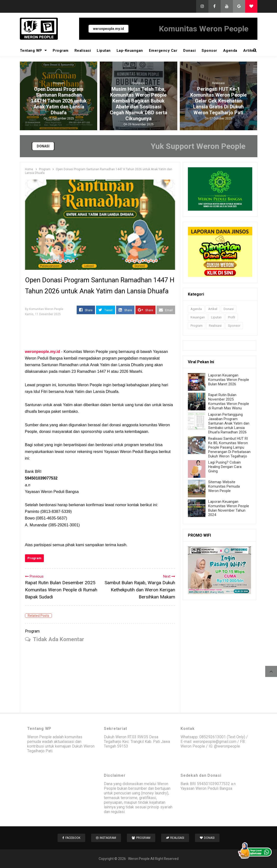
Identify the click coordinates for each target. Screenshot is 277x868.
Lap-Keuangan (130, 51)
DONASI (43, 146)
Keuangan (198, 317)
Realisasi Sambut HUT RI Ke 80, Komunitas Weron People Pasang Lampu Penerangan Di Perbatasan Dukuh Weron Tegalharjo (229, 447)
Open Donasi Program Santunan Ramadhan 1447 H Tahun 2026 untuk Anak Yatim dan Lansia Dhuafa (59, 101)
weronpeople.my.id (108, 29)
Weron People (139, 859)
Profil (232, 317)
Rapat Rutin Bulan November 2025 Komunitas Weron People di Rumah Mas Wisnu (229, 402)
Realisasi (83, 51)
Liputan (104, 51)
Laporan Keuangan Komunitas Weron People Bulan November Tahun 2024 (229, 508)
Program (61, 51)
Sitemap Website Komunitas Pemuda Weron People (224, 486)
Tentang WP (33, 51)
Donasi (189, 51)
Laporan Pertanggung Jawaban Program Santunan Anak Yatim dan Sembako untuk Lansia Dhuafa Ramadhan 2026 (229, 423)
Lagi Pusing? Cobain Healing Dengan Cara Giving (225, 467)
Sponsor (209, 51)
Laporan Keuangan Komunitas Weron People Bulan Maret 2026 (229, 380)
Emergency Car (163, 51)
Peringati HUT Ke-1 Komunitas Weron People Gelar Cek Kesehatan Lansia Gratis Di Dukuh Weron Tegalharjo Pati (218, 101)
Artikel (249, 51)
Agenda (230, 51)
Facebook (71, 838)
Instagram (106, 838)
